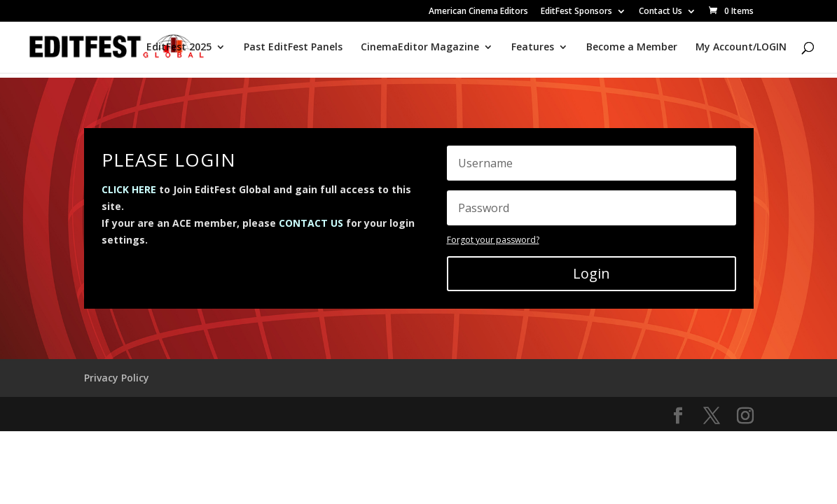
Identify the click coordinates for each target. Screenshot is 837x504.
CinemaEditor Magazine (420, 48)
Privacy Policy (117, 378)
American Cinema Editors (478, 12)
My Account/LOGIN (741, 48)
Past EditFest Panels (293, 48)
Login (592, 273)
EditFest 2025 (179, 48)
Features (533, 48)
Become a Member (632, 48)
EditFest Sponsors (576, 12)
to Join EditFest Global (186, 189)
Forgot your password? (493, 240)
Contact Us (660, 12)
